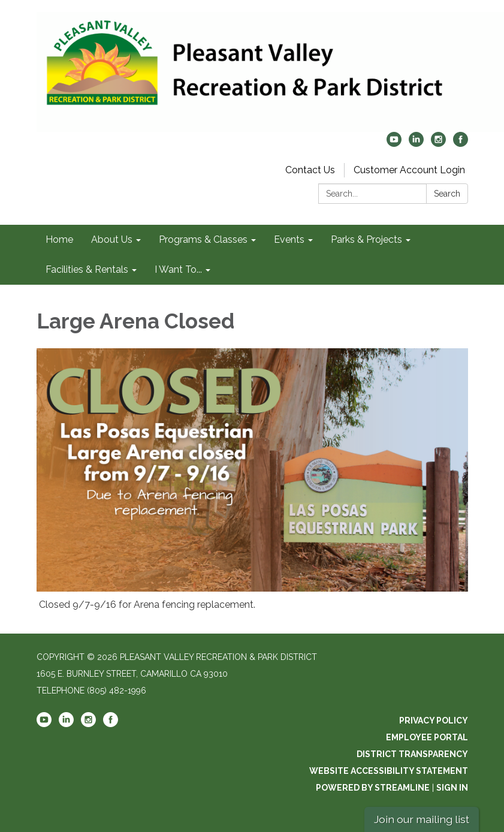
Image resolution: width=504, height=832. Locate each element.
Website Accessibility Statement (389, 771)
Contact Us (310, 170)
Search (447, 194)
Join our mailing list (422, 819)
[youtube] (394, 144)
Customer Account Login (409, 170)
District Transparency (412, 754)
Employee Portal (427, 737)
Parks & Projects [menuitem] (366, 239)
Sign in (452, 788)
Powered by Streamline (373, 788)
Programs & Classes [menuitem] (203, 239)
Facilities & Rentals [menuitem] (87, 269)
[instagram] (438, 144)
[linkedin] (416, 144)
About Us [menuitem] (112, 239)
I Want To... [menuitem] (178, 269)
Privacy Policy (434, 721)
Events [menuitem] (289, 239)
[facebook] (461, 144)
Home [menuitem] (59, 239)
